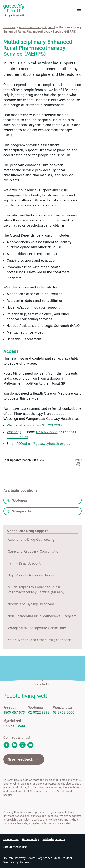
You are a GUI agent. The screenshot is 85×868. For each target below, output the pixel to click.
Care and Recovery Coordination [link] (34, 551)
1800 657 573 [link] (17, 437)
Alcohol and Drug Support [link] (37, 27)
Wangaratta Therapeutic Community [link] (37, 628)
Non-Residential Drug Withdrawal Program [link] (42, 616)
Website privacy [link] (54, 839)
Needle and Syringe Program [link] (31, 604)
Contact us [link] (11, 839)
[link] (14, 9)
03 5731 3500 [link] (14, 726)
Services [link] (9, 27)
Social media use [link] (15, 847)
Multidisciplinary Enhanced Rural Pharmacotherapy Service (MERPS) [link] (36, 590)
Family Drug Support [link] (24, 563)
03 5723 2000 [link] (51, 425)
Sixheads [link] (26, 862)
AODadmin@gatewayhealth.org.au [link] (43, 444)
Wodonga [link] (14, 432)
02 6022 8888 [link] (47, 432)
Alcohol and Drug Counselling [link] (31, 539)
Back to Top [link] (43, 683)
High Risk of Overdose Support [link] (32, 575)
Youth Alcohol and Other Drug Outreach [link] (39, 640)
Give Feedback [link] (24, 759)
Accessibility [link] (31, 839)
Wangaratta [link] (16, 425)
